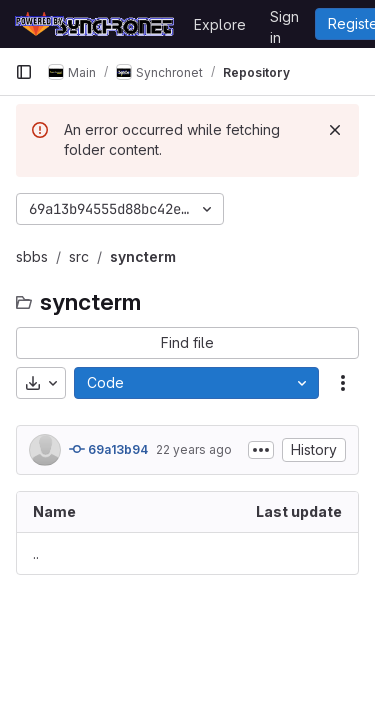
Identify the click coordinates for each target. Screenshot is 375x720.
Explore (220, 24)
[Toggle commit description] (261, 450)
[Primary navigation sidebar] (24, 72)
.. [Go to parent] (36, 553)
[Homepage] (94, 24)
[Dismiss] (335, 130)
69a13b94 (108, 449)
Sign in (284, 20)
